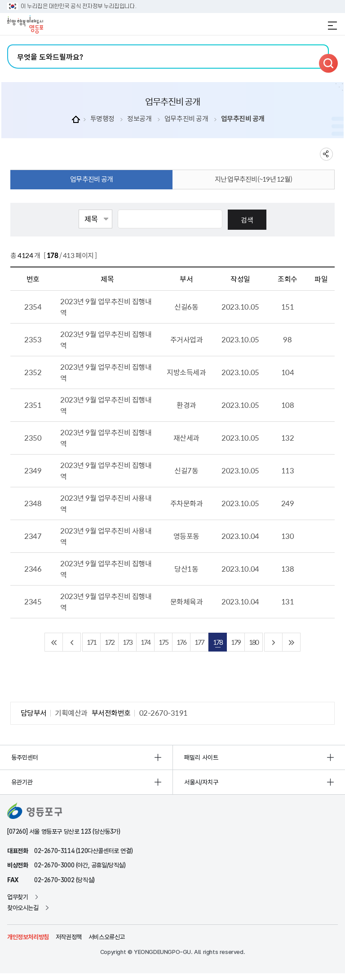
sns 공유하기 (326, 154)
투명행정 (102, 119)
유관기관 (22, 782)
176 (181, 642)
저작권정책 (69, 937)
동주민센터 (25, 757)
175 (163, 642)
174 (145, 642)
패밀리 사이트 (201, 757)
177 (199, 642)
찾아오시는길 (23, 908)
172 (109, 642)
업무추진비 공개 (186, 119)
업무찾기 (18, 897)
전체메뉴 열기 (332, 26)
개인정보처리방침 (28, 937)
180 (254, 642)
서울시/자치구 (201, 782)
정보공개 (139, 119)
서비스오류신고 (107, 937)
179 (236, 642)
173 (127, 642)
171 (91, 642)
